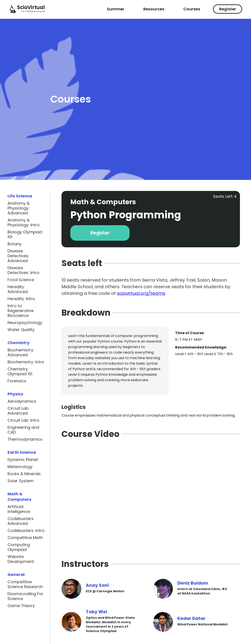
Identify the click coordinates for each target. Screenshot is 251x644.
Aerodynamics (22, 401)
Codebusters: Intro (26, 531)
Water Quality (21, 330)
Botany (14, 244)
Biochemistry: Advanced (21, 352)
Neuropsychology (25, 323)
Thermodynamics (25, 439)
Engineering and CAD (23, 430)
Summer (116, 9)
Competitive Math (25, 538)
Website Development (21, 559)
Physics (15, 394)
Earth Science (22, 452)
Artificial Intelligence (19, 509)
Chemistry (18, 343)
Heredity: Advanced (18, 289)
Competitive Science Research (25, 584)
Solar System (21, 481)
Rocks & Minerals (24, 474)
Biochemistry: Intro (26, 362)
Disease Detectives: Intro (23, 270)
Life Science (20, 196)
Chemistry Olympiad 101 (20, 372)
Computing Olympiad (19, 547)
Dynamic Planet (23, 460)
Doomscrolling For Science (25, 596)
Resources (154, 9)
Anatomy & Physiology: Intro (24, 223)
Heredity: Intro (21, 299)
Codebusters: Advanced (21, 521)
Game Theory (21, 606)
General (16, 574)
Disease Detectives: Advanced (18, 256)
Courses (192, 9)
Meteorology (20, 467)
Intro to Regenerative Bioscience (21, 311)
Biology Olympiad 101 (25, 234)
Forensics (17, 381)
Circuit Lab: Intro (23, 420)
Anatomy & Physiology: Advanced (19, 208)
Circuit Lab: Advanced (18, 411)
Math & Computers (19, 497)
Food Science (21, 280)
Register (228, 9)
